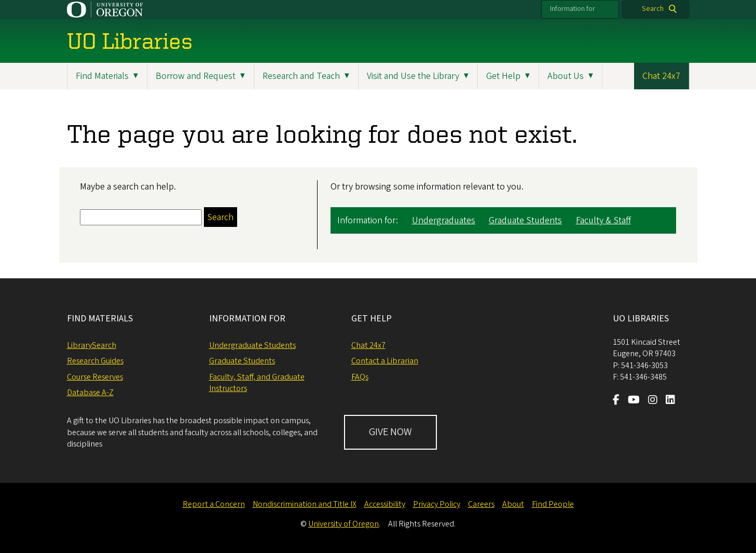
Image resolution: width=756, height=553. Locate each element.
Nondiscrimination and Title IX (305, 504)
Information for (573, 9)
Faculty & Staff (603, 220)
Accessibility (385, 504)
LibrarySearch (92, 345)
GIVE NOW (390, 432)
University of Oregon (343, 524)
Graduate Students (525, 220)
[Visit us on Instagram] (653, 401)
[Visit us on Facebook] (616, 401)
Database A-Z (90, 393)
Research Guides (95, 361)
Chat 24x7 (661, 76)
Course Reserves (95, 377)
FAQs (360, 377)
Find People (553, 504)
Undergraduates (444, 220)
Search (653, 9)
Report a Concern (214, 504)
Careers (481, 504)
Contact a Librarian (385, 361)
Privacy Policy (437, 504)
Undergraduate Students (252, 345)
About (513, 504)
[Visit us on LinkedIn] (670, 401)
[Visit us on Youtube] (634, 401)
